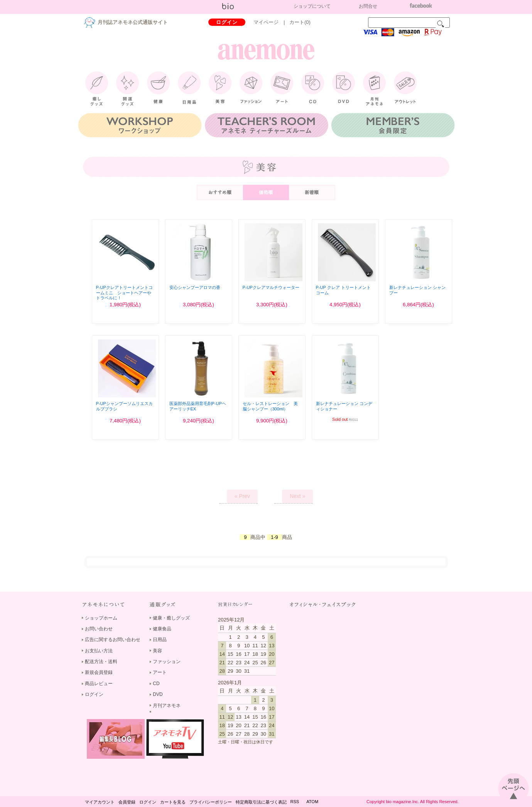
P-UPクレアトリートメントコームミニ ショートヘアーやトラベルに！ (124, 292)
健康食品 (162, 629)
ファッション (167, 662)
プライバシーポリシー (211, 802)
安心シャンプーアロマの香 (195, 287)
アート (160, 672)
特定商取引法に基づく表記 (261, 802)
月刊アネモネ (167, 706)
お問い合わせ (99, 629)
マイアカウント (100, 802)
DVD (158, 694)
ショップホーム (101, 618)
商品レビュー (99, 684)
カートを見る (173, 802)
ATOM (312, 802)
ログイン (227, 22)
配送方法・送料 (101, 662)
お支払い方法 (99, 651)
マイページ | (272, 22)
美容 (157, 651)
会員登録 (127, 802)
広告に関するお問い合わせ (113, 640)
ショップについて (312, 6)
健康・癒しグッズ (171, 618)
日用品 (160, 640)
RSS (295, 802)
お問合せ (368, 6)
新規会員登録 (99, 672)
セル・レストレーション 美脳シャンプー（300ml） (270, 406)
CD (156, 684)
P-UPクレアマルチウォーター (271, 287)
